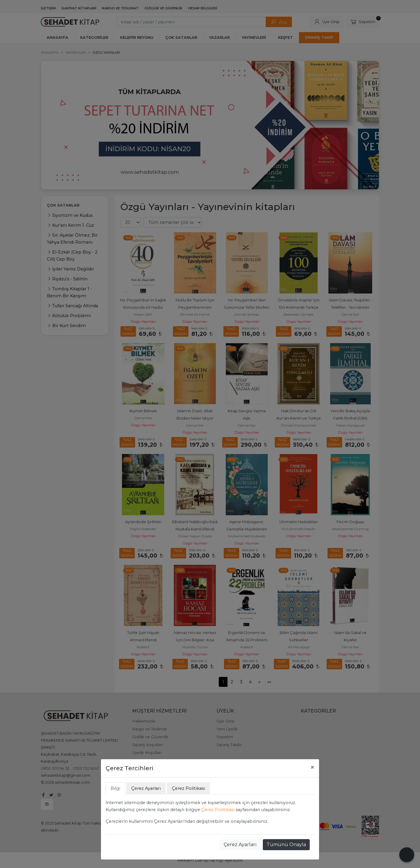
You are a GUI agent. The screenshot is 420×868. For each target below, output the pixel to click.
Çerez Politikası (218, 810)
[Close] (312, 767)
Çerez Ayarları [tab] (146, 788)
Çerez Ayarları (240, 845)
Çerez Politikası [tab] (188, 788)
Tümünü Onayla (286, 845)
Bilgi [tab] (115, 788)
